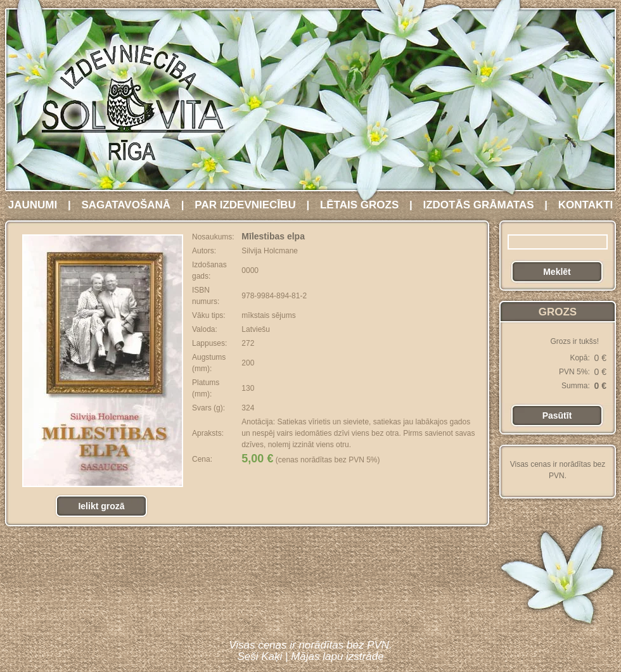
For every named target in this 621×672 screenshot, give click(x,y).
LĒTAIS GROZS (359, 205)
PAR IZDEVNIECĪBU (245, 205)
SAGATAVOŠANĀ (126, 205)
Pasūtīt (557, 415)
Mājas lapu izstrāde (337, 656)
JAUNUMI (33, 205)
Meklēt (557, 272)
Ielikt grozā (101, 506)
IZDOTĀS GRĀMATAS (478, 205)
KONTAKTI (586, 205)
